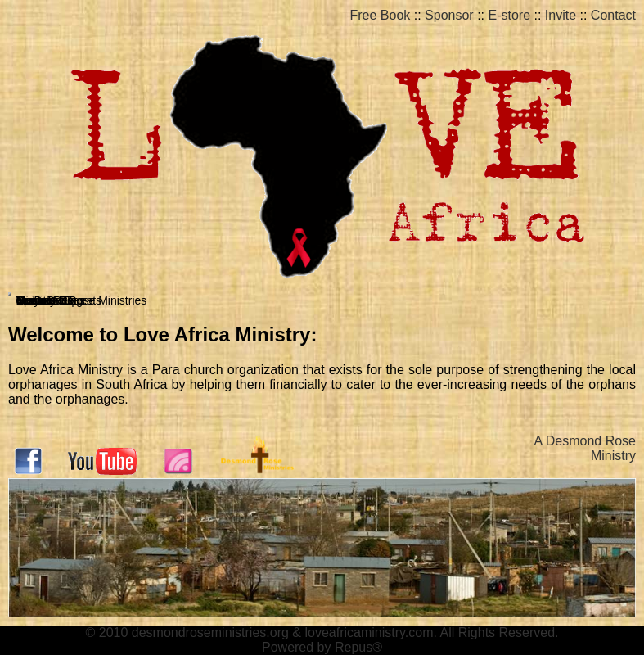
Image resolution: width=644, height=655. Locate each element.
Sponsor (449, 15)
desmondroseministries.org (210, 632)
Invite (561, 15)
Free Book (381, 15)
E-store (509, 15)
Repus (354, 647)
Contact (613, 15)
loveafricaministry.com (369, 632)
